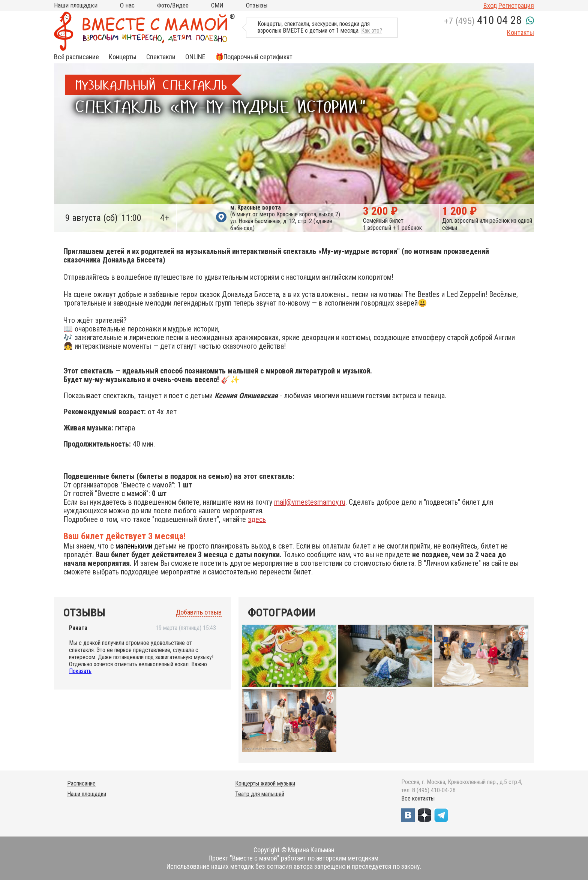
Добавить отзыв (199, 612)
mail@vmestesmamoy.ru (310, 502)
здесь (257, 519)
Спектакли (161, 57)
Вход (490, 5)
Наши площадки (76, 5)
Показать (80, 671)
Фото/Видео (173, 5)
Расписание (81, 783)
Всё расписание (76, 57)
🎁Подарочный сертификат (254, 57)
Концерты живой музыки (265, 783)
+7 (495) (483, 21)
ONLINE (195, 57)
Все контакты (418, 798)
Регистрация (516, 5)
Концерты (123, 57)
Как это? (372, 31)
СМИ (217, 5)
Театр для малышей (260, 794)
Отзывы (257, 5)
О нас (127, 5)
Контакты (520, 32)
